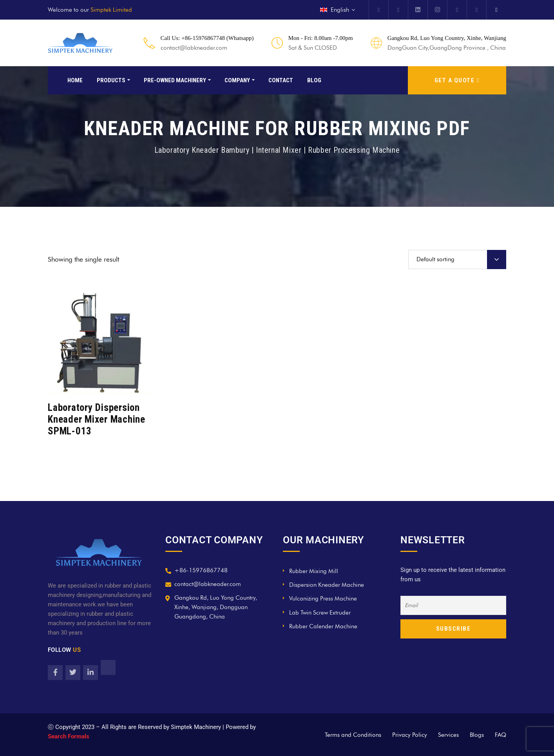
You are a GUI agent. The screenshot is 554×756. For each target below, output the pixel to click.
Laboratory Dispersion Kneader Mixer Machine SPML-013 (97, 419)
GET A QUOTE (457, 80)
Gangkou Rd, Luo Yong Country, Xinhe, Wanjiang (447, 38)
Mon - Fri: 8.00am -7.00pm (321, 38)
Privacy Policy (410, 735)
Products (111, 80)
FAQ (501, 735)
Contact (281, 80)
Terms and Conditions (353, 735)
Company (237, 80)
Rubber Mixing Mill (314, 571)
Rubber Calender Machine (323, 626)
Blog (314, 80)
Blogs (477, 735)
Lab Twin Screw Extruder (320, 613)
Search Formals (69, 736)
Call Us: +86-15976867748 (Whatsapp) (207, 38)
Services (448, 735)
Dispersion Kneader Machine (327, 585)
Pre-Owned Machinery (175, 80)
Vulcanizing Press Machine (323, 599)
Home (75, 80)
